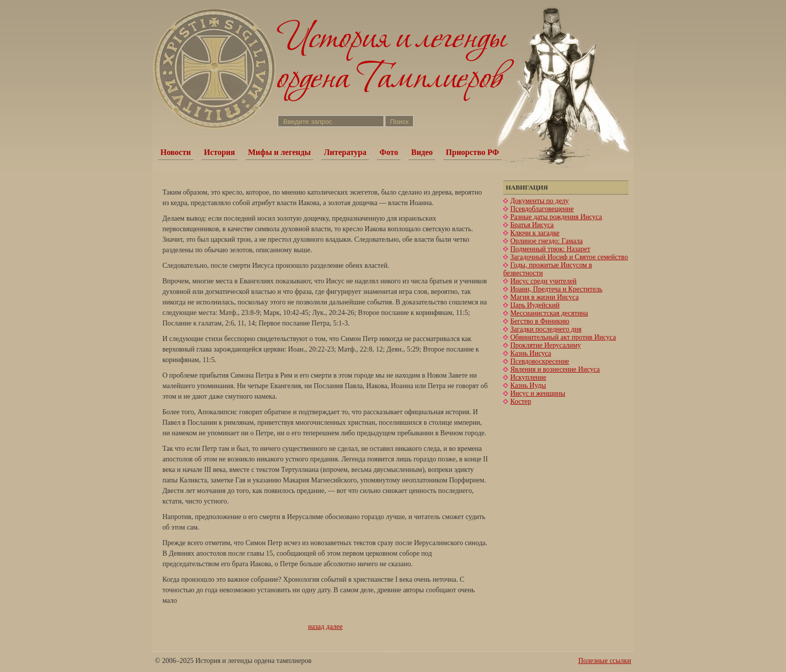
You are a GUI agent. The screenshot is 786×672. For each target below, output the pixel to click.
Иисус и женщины (538, 393)
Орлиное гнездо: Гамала (546, 241)
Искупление (528, 377)
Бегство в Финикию (540, 321)
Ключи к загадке (535, 233)
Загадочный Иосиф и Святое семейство (569, 257)
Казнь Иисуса (531, 353)
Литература (345, 152)
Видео (422, 152)
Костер (521, 401)
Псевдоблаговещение (542, 209)
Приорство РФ (472, 152)
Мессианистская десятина (549, 313)
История (220, 152)
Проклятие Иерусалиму (546, 345)
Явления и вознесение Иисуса (555, 369)
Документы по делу (540, 201)
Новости (176, 152)
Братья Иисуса (532, 225)
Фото (389, 152)
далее (335, 627)
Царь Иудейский (535, 305)
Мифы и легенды (279, 152)
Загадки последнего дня (546, 329)
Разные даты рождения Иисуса (556, 217)
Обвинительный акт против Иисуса (563, 337)
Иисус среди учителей (543, 281)
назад (317, 627)
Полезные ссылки (605, 661)
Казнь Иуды (528, 385)
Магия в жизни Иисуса (544, 297)
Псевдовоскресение (540, 361)
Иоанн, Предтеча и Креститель (556, 289)
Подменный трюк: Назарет (550, 249)
